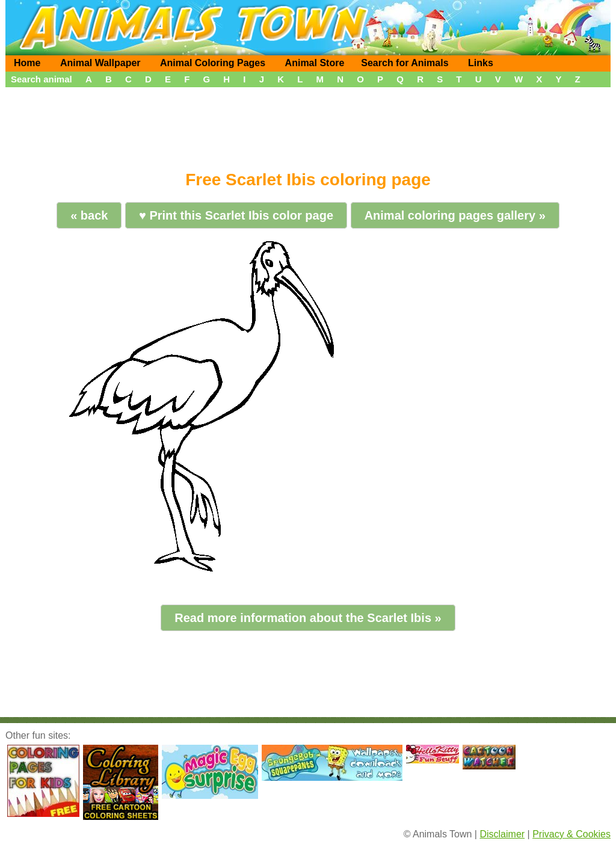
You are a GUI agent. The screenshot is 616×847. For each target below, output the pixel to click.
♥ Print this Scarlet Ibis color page (236, 215)
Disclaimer (502, 834)
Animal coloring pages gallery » (455, 215)
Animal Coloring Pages (213, 63)
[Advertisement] (308, 125)
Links (481, 63)
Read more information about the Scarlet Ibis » (308, 618)
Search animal (42, 79)
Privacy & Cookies (571, 834)
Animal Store (315, 63)
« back (89, 215)
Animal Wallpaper (100, 63)
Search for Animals (405, 63)
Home (27, 63)
